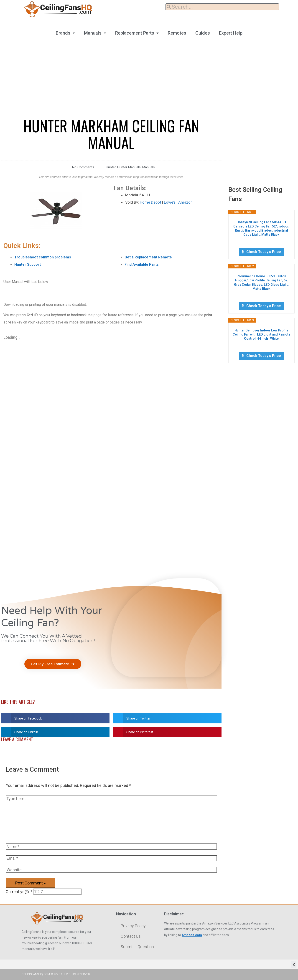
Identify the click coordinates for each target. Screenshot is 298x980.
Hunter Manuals (129, 167)
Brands (63, 33)
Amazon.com (192, 935)
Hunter (111, 167)
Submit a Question (137, 947)
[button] (53, 664)
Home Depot (150, 202)
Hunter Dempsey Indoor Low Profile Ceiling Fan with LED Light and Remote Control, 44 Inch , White (261, 334)
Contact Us (131, 936)
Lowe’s (170, 202)
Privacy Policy (133, 926)
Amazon (185, 202)
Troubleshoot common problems (43, 257)
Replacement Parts (135, 33)
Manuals (93, 33)
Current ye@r (19, 892)
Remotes (177, 33)
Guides (203, 33)
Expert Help (231, 33)
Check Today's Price (264, 252)
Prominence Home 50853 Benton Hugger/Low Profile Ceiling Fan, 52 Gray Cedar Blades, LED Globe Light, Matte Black (261, 282)
